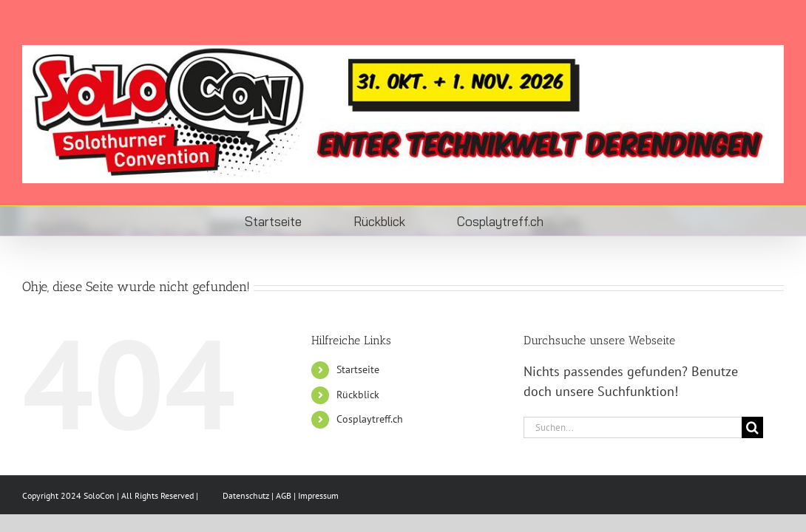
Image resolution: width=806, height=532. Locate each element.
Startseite (358, 369)
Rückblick (358, 395)
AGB (284, 495)
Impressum (318, 495)
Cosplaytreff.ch (370, 419)
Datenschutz (246, 495)
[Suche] (752, 427)
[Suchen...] (632, 427)
